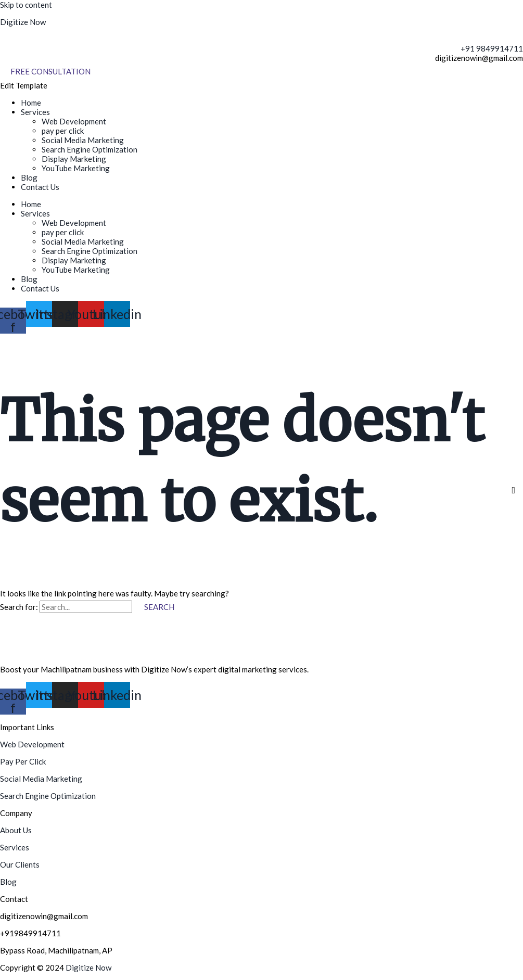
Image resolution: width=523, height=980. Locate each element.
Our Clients (20, 864)
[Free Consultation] (50, 72)
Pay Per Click (23, 761)
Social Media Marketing (83, 140)
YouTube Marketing (76, 168)
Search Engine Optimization (90, 149)
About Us (16, 830)
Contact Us (40, 187)
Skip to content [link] (26, 5)
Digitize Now (23, 22)
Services (35, 112)
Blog (29, 177)
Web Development (74, 121)
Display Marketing (74, 159)
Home (31, 103)
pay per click (63, 131)
